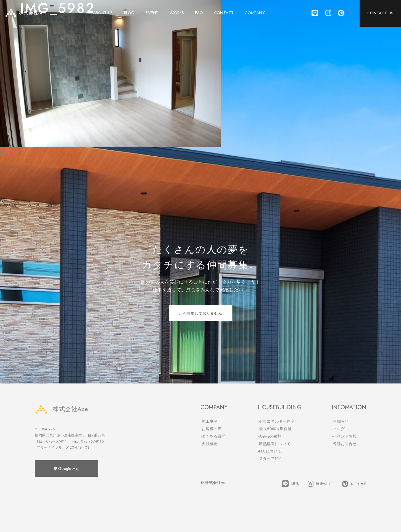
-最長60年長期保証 (275, 429)
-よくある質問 (213, 436)
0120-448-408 (77, 447)
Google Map (67, 469)
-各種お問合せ (344, 444)
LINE (291, 484)
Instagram (321, 484)
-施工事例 (209, 421)
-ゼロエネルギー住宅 (276, 421)
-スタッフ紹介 (270, 459)
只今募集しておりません (200, 313)
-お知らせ (340, 421)
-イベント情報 (344, 436)
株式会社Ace (61, 409)
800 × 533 (9, 154)
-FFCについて (270, 451)
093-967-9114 (57, 441)
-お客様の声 (211, 429)
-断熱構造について (274, 444)
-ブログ (338, 429)
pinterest (354, 484)
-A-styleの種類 (270, 436)
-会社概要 (209, 444)
